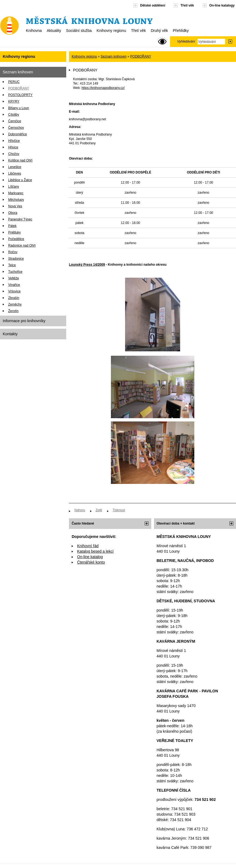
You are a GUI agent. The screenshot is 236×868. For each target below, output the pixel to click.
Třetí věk (138, 31)
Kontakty (10, 334)
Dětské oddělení (153, 5)
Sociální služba (79, 31)
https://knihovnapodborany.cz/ (103, 88)
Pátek (12, 226)
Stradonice (16, 259)
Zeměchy (15, 304)
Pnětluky (14, 232)
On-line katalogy (222, 5)
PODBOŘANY (19, 88)
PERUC (14, 82)
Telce (12, 265)
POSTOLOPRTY (20, 95)
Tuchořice (15, 272)
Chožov (14, 154)
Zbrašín (14, 298)
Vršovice (14, 291)
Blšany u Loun (19, 108)
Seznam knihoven (18, 72)
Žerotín (13, 311)
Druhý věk (159, 31)
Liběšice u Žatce (20, 180)
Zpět (99, 510)
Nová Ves (15, 206)
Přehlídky (181, 31)
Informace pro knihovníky (24, 321)
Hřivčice (14, 141)
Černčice (15, 121)
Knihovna (34, 31)
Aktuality (54, 31)
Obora (13, 213)
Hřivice (13, 147)
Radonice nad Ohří (22, 246)
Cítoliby (14, 115)
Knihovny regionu (111, 31)
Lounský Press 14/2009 (87, 265)
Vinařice (14, 285)
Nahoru (80, 510)
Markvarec (16, 193)
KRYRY (14, 101)
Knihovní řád (88, 546)
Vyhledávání (186, 41)
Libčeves (15, 173)
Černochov (16, 128)
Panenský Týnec (20, 219)
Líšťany (14, 187)
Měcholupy (16, 200)
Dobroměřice (18, 134)
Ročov (13, 252)
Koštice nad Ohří (20, 160)
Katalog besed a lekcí (95, 551)
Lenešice (15, 167)
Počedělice (16, 239)
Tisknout (119, 510)
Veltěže (13, 278)
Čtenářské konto (91, 562)
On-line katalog (90, 557)
